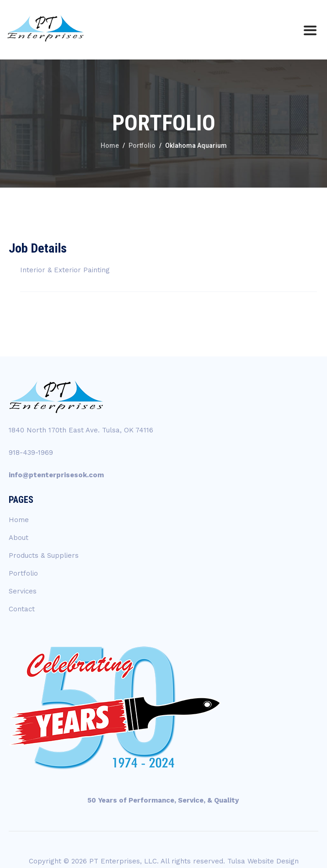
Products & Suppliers (44, 555)
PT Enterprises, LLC (123, 861)
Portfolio (23, 573)
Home (19, 520)
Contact (22, 609)
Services (23, 591)
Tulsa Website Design (263, 861)
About (19, 538)
